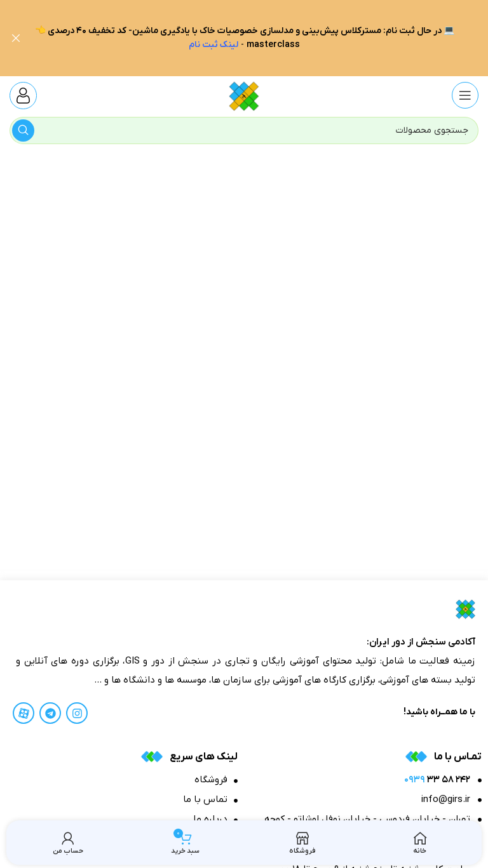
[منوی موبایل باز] (465, 95)
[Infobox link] (23, 95)
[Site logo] (244, 94)
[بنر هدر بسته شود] (16, 38)
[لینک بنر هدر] (263, 38)
